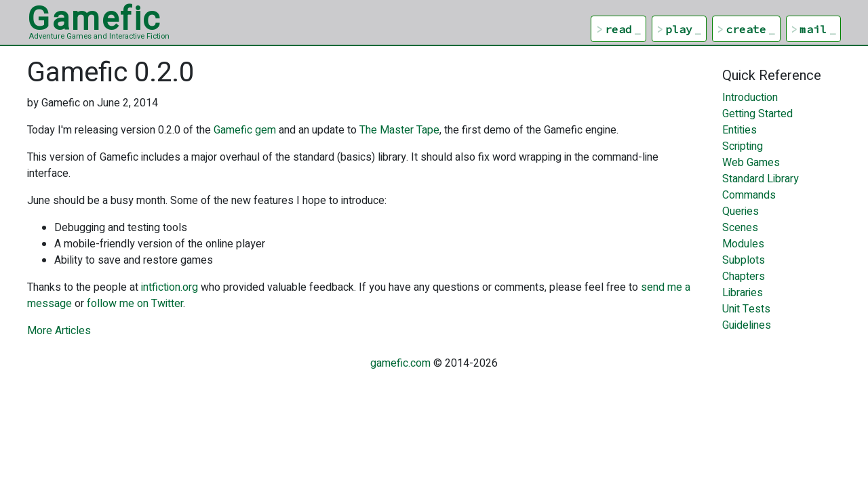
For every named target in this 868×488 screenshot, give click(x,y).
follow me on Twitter (135, 304)
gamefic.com (400, 363)
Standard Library (761, 179)
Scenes (740, 228)
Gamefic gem (245, 130)
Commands (749, 195)
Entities (739, 130)
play (679, 29)
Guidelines (747, 325)
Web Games (751, 163)
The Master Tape (399, 130)
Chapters (744, 277)
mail (813, 29)
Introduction (750, 98)
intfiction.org (170, 287)
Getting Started (757, 114)
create (746, 29)
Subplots (744, 260)
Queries (741, 211)
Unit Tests (746, 309)
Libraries (743, 293)
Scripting (743, 146)
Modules (743, 244)
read (618, 29)
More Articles (59, 331)
